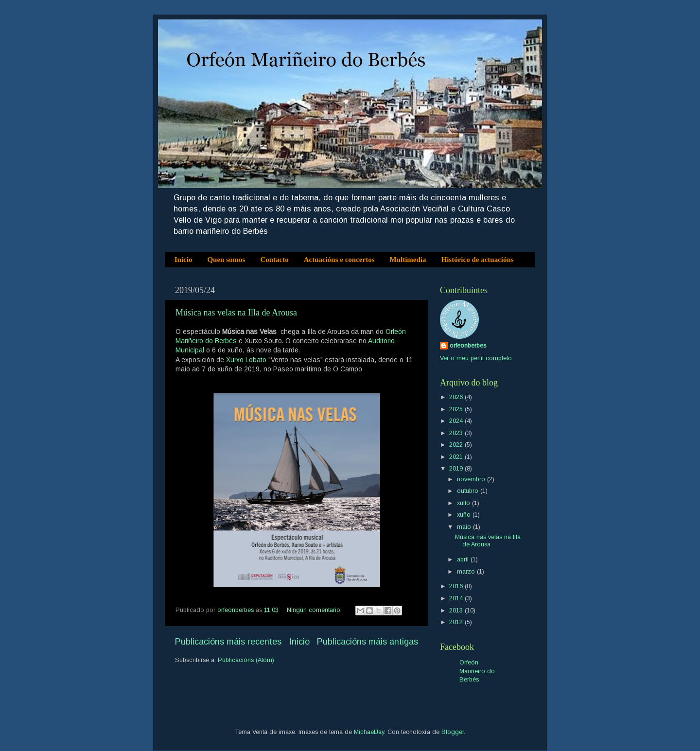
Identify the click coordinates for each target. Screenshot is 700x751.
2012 (457, 622)
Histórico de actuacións (478, 260)
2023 (457, 433)
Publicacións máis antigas (367, 642)
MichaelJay (369, 732)
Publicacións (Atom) (246, 660)
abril (464, 559)
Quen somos (226, 260)
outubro (469, 491)
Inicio (184, 260)
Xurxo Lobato (246, 360)
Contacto (274, 260)
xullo (464, 503)
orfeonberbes (468, 346)
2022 (457, 445)
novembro (472, 479)
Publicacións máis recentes (228, 642)
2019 (457, 469)
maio (465, 527)
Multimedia (408, 260)
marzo (467, 572)
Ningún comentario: (315, 610)
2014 (457, 598)
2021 (457, 457)
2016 (457, 586)
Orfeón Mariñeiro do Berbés (477, 671)
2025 (457, 409)
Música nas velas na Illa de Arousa (236, 313)
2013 (457, 611)
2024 (457, 421)
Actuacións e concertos (339, 260)
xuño (465, 515)
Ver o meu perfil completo (476, 358)
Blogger (453, 732)
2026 (457, 397)
